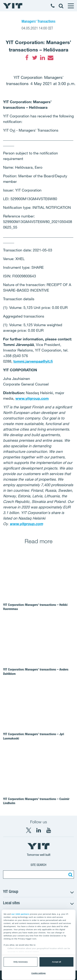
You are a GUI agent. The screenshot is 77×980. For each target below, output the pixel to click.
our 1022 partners (20, 914)
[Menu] (71, 6)
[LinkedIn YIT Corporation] (39, 830)
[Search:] (70, 875)
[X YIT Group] (29, 830)
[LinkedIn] (43, 58)
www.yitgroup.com (32, 398)
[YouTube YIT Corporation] (49, 830)
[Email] (50, 58)
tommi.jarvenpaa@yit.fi (33, 361)
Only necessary (20, 962)
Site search (38, 865)
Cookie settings (39, 973)
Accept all (56, 962)
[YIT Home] (13, 6)
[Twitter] (35, 58)
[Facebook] (27, 58)
